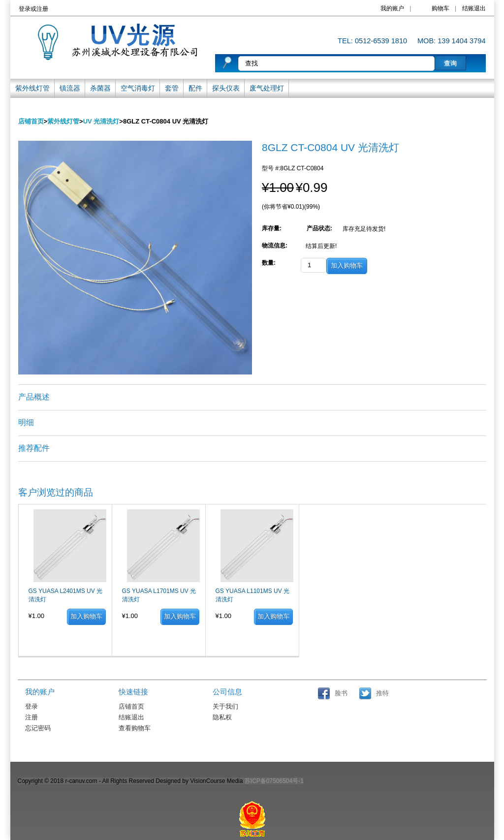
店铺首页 (31, 121)
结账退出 (474, 8)
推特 (382, 693)
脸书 (341, 693)
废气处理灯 (267, 88)
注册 (42, 9)
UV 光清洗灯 (101, 121)
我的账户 (392, 8)
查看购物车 (135, 728)
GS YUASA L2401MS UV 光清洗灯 (66, 595)
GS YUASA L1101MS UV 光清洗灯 (253, 595)
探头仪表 (226, 88)
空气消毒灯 (138, 88)
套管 (172, 88)
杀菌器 (100, 88)
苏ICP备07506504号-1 (274, 781)
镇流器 (70, 88)
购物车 (441, 8)
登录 (25, 9)
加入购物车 (86, 616)
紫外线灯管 (32, 88)
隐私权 (222, 717)
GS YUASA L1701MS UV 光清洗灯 (159, 595)
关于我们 (225, 707)
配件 (195, 88)
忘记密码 (38, 728)
